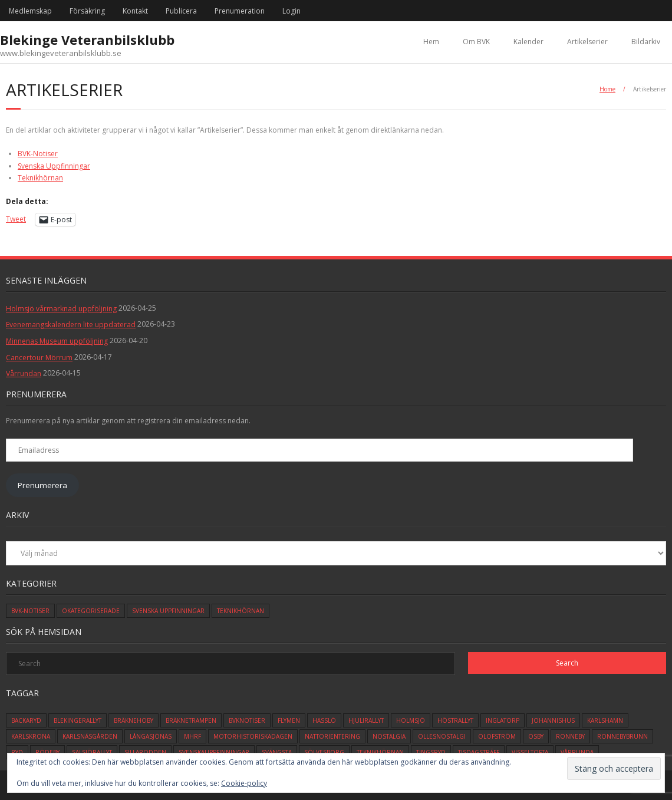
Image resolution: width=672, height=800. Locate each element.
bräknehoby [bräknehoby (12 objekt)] (134, 720)
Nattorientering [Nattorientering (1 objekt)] (332, 736)
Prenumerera (42, 485)
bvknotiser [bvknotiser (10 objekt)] (247, 720)
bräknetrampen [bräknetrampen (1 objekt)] (191, 720)
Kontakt (135, 11)
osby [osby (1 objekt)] (536, 736)
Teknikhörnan (40, 178)
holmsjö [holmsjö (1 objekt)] (411, 720)
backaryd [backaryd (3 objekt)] (26, 720)
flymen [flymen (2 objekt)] (289, 720)
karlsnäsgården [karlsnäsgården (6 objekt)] (90, 736)
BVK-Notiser (38, 154)
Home (607, 89)
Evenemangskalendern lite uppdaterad (71, 325)
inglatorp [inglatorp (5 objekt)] (503, 720)
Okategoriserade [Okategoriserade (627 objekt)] (91, 611)
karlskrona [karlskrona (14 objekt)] (31, 736)
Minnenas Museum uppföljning (57, 341)
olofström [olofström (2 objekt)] (497, 736)
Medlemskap (30, 11)
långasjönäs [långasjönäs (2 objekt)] (151, 736)
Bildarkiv (646, 42)
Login (291, 11)
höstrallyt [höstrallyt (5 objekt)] (455, 720)
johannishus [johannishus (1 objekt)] (553, 720)
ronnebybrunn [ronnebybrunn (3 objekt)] (622, 736)
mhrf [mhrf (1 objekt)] (192, 736)
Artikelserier (587, 42)
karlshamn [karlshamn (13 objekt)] (605, 720)
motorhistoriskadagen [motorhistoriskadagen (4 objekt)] (253, 736)
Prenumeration (240, 11)
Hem (431, 42)
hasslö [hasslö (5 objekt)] (324, 720)
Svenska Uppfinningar (54, 166)
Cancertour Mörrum (39, 358)
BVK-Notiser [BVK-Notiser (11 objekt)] (30, 611)
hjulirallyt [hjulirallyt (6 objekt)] (366, 720)
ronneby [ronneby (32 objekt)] (570, 736)
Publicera (181, 11)
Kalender (528, 42)
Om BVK (476, 42)
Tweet (16, 219)
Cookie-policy (244, 783)
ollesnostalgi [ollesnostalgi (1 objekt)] (442, 736)
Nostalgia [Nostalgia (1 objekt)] (389, 736)
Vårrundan (24, 373)
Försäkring (87, 11)
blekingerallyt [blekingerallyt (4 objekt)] (78, 720)
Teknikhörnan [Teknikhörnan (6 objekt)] (241, 611)
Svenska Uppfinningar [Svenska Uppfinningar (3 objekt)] (168, 611)
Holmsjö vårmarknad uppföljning (61, 309)
